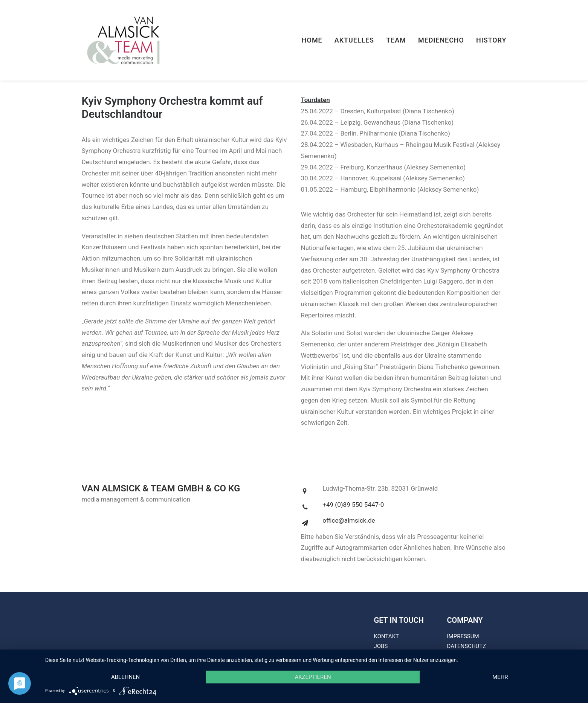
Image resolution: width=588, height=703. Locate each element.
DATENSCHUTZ (467, 646)
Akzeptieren (313, 677)
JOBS (381, 646)
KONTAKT (387, 636)
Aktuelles (354, 40)
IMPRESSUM (463, 636)
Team (396, 40)
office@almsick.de (349, 520)
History (491, 40)
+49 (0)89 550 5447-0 (353, 505)
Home (312, 40)
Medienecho (441, 40)
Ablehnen (125, 677)
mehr (500, 677)
